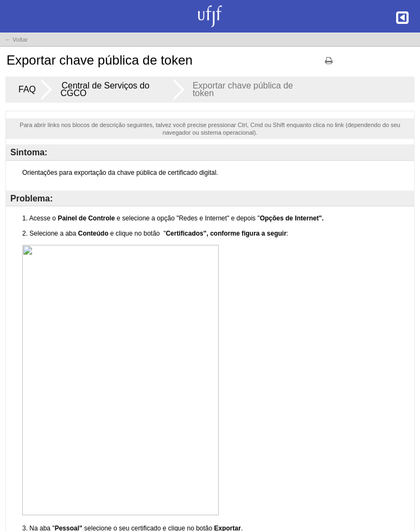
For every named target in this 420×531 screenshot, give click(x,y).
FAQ (27, 89)
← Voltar (16, 40)
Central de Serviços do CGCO (105, 89)
